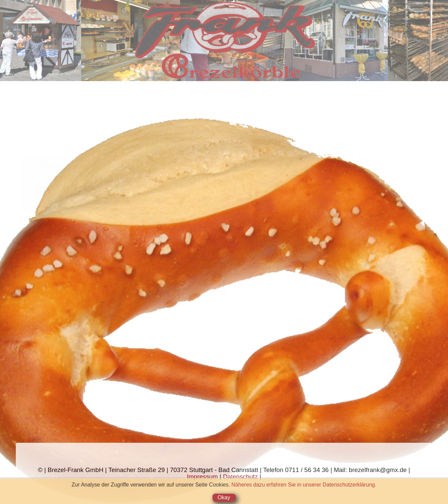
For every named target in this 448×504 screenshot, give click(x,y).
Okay (224, 497)
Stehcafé (34, 40)
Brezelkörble (34, 54)
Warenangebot (34, 27)
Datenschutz (240, 477)
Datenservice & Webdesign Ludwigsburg (79, 398)
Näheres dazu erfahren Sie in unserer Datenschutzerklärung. (304, 485)
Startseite (34, 13)
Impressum (202, 477)
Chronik (34, 67)
